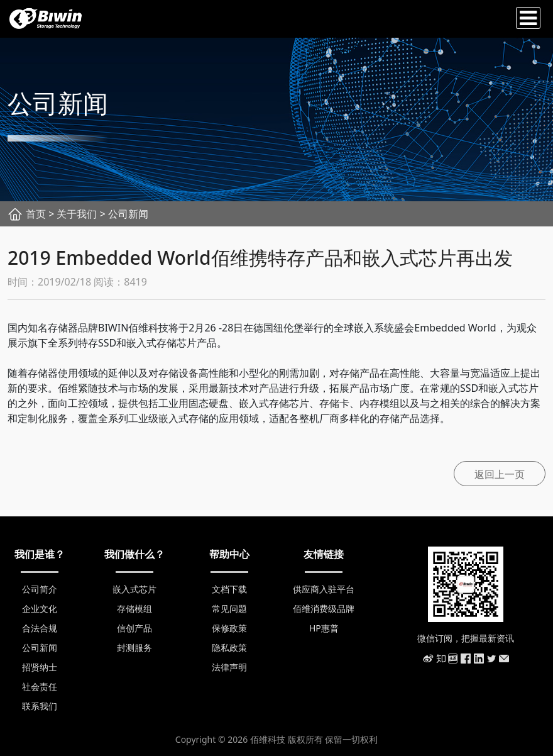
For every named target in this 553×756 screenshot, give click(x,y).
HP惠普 (324, 628)
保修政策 (229, 628)
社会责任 (40, 687)
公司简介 (40, 589)
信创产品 (134, 628)
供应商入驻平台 (324, 589)
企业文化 (40, 609)
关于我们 (77, 214)
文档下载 (229, 589)
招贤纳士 (40, 667)
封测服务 (134, 648)
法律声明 (229, 667)
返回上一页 (500, 474)
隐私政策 (229, 648)
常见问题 (229, 609)
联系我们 (40, 706)
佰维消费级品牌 (324, 609)
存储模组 (134, 609)
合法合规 (40, 628)
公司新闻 (40, 648)
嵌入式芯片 (134, 589)
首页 (36, 214)
